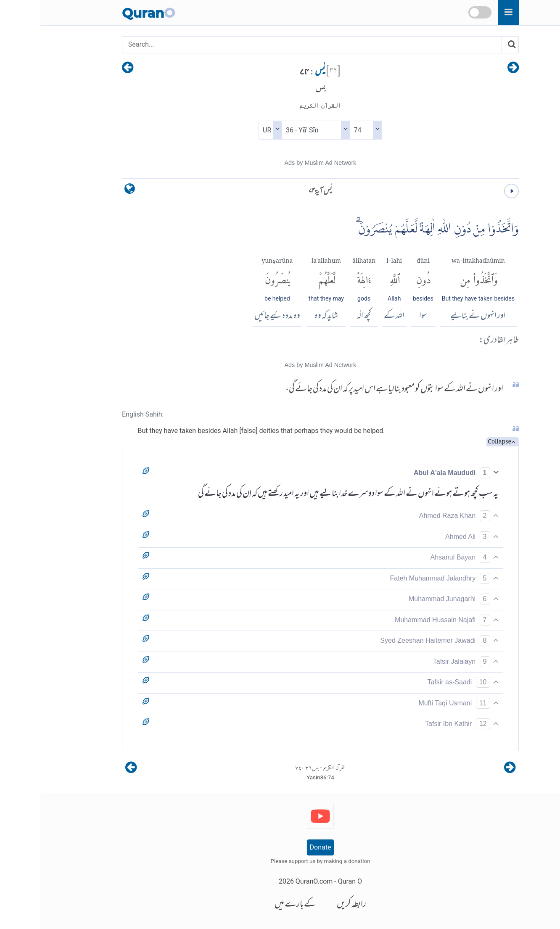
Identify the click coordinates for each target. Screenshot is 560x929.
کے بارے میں (255, 905)
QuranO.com (274, 881)
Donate (280, 847)
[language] (89, 191)
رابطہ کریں (311, 905)
